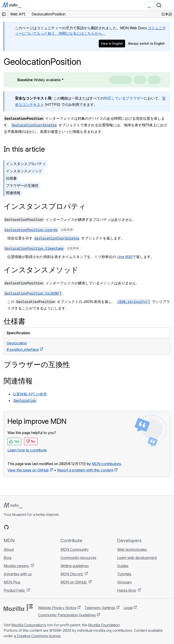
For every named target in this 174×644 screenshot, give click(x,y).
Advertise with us (18, 574)
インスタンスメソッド (24, 171)
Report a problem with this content (85, 470)
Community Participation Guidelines (67, 615)
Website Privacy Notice (57, 608)
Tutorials (124, 574)
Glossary (124, 582)
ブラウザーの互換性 (22, 185)
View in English (112, 43)
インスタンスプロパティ (26, 164)
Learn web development (137, 558)
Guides (123, 566)
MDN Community (75, 549)
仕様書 (11, 178)
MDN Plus (12, 582)
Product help (15, 590)
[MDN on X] (23, 527)
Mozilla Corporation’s (29, 625)
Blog (7, 558)
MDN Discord (72, 574)
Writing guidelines (75, 566)
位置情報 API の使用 (30, 394)
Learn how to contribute (27, 450)
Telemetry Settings (100, 608)
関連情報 (13, 193)
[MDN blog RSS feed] (39, 527)
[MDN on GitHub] (6, 527)
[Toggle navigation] (169, 5)
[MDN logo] (13, 505)
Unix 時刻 (125, 257)
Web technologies (132, 549)
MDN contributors (106, 464)
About (9, 549)
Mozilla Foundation (104, 625)
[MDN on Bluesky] (14, 527)
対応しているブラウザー (124, 98)
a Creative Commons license (37, 636)
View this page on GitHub (28, 470)
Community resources (78, 558)
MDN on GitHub (74, 582)
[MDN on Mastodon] (31, 527)
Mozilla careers (17, 566)
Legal (128, 608)
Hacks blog (127, 590)
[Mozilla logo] (18, 607)
